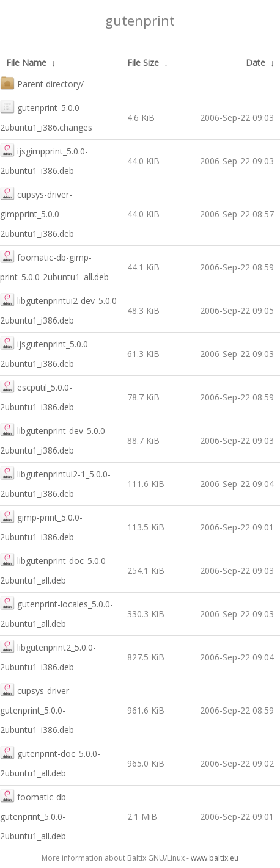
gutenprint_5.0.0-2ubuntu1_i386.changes (46, 116)
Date (256, 63)
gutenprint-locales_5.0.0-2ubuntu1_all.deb (57, 613)
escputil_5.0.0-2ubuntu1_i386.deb (37, 396)
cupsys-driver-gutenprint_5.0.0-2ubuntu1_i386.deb (37, 709)
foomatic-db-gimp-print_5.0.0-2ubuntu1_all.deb (54, 266)
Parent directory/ (42, 83)
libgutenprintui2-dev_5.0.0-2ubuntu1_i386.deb (60, 309)
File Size (143, 63)
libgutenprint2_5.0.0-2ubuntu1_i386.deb (48, 656)
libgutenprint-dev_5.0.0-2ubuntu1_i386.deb (54, 439)
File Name (26, 63)
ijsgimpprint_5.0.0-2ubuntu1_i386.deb (44, 160)
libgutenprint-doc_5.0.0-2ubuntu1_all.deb (54, 569)
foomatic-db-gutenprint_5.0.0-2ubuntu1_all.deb (35, 815)
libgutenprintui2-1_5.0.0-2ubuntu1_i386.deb (55, 483)
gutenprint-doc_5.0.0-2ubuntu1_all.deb (50, 762)
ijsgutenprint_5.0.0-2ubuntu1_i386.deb (46, 353)
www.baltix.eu (215, 858)
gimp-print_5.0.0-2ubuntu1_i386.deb (41, 526)
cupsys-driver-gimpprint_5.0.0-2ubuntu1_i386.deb (37, 213)
